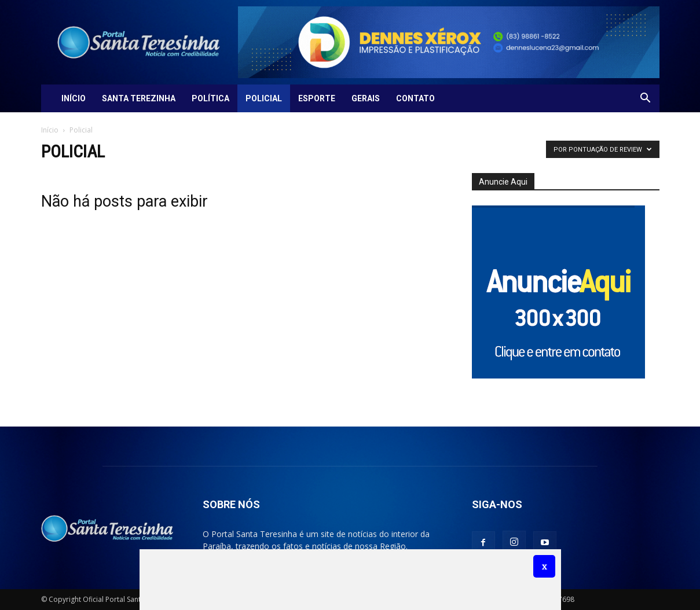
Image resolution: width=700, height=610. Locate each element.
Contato (415, 98)
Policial (264, 98)
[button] (646, 99)
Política (210, 98)
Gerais (366, 98)
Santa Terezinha (139, 98)
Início (74, 98)
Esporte (317, 98)
